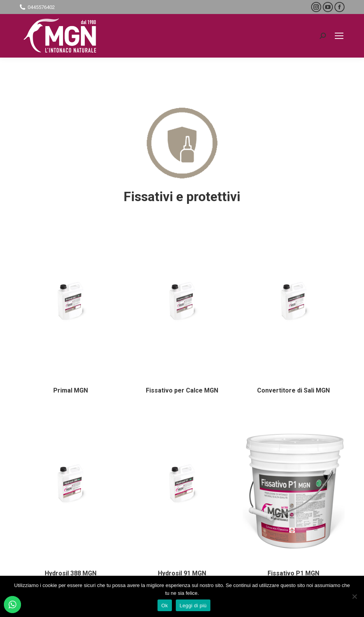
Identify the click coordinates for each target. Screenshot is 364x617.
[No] (354, 596)
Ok (165, 606)
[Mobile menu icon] (339, 36)
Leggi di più (193, 606)
